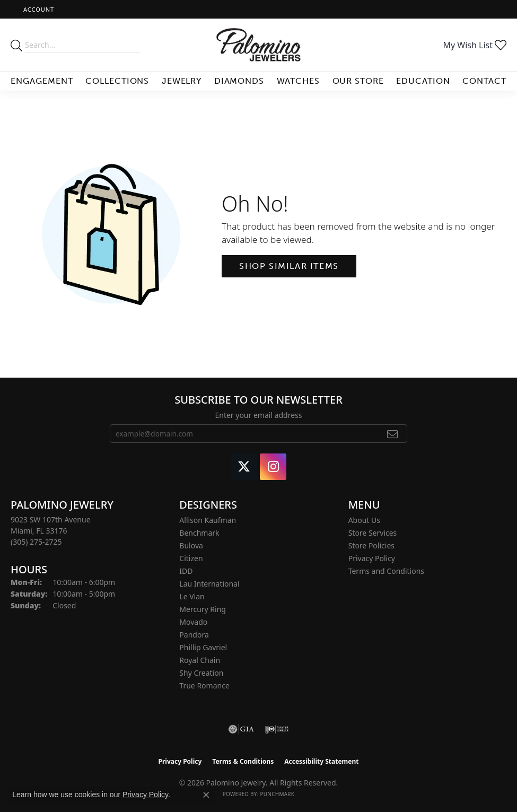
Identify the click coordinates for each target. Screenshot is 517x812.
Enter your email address (258, 415)
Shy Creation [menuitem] (201, 673)
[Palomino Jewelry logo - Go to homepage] (258, 45)
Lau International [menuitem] (209, 584)
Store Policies (371, 545)
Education (423, 81)
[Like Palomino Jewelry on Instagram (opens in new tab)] (273, 467)
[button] (38, 9)
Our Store (358, 81)
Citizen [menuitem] (191, 558)
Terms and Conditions (386, 571)
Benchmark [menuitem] (199, 533)
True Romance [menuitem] (204, 686)
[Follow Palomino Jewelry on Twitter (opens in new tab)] (244, 467)
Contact (484, 81)
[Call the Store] (36, 542)
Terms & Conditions (243, 761)
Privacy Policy (372, 558)
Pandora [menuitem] (194, 635)
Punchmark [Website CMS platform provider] (277, 794)
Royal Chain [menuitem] (200, 660)
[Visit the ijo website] (277, 729)
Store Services (373, 533)
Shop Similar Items (289, 266)
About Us (364, 520)
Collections (117, 81)
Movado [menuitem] (193, 622)
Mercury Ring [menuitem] (203, 609)
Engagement (42, 81)
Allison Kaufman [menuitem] (208, 520)
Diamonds (239, 81)
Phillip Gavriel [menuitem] (203, 647)
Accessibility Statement (321, 761)
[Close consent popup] (206, 795)
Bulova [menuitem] (191, 545)
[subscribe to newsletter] (393, 434)
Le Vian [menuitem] (192, 596)
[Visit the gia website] (241, 729)
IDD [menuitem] (186, 571)
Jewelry (182, 81)
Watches (299, 81)
